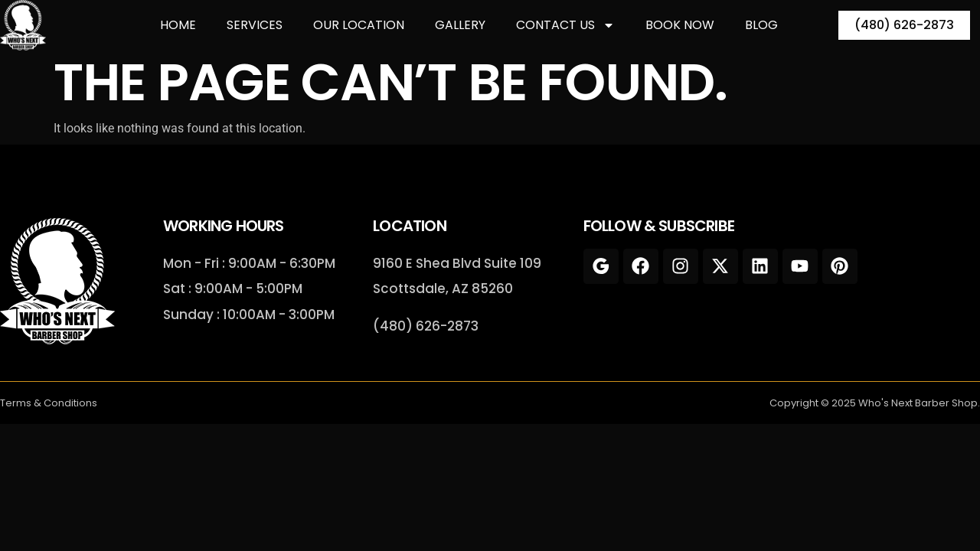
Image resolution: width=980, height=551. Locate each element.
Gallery (460, 25)
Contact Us (565, 25)
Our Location (359, 25)
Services (255, 25)
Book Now (680, 25)
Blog (761, 25)
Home (178, 25)
